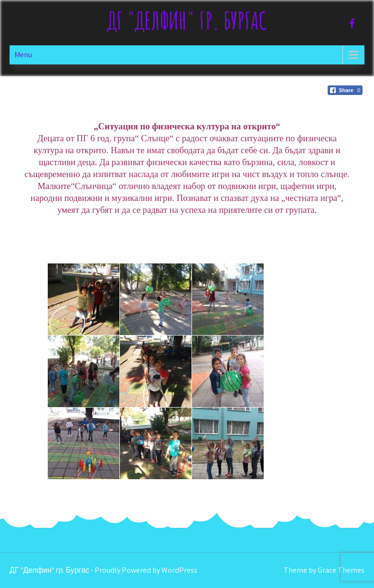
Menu (23, 55)
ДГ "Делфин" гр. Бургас (187, 20)
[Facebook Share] (345, 90)
